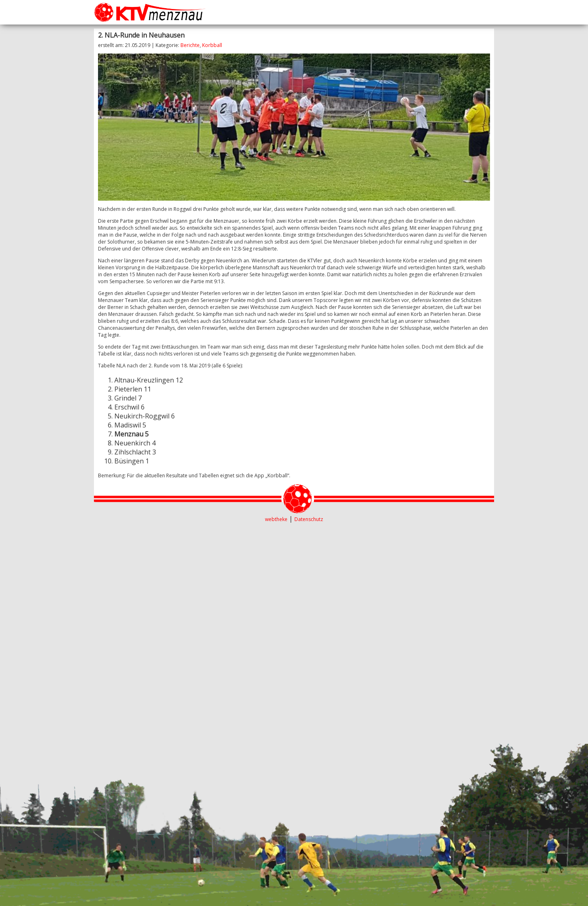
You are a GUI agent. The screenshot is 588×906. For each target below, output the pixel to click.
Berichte (190, 45)
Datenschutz (309, 519)
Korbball (212, 45)
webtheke (276, 519)
